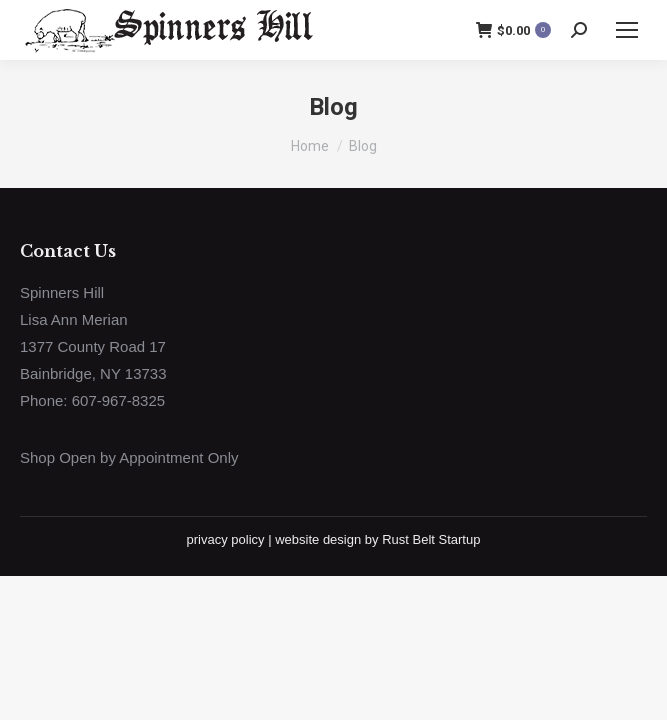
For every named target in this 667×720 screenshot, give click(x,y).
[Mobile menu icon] (627, 30)
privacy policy (226, 539)
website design (318, 539)
